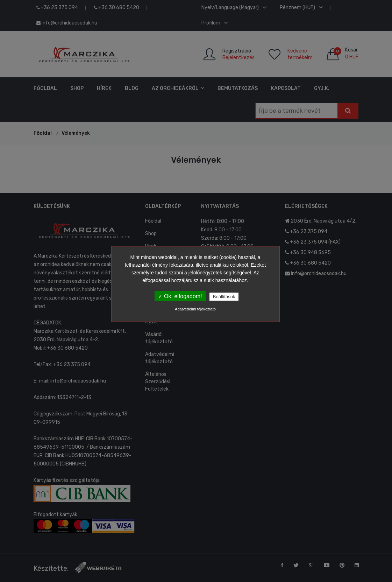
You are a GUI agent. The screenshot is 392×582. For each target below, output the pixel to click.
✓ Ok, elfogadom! (180, 296)
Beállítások (224, 297)
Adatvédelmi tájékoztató (195, 309)
